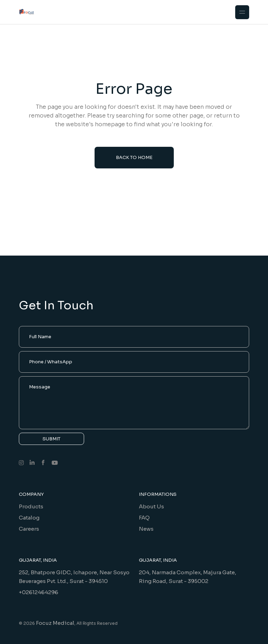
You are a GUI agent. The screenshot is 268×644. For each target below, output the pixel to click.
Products (31, 506)
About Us (151, 506)
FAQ (144, 518)
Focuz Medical (55, 623)
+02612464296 (39, 592)
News (146, 529)
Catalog (29, 518)
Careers (29, 529)
